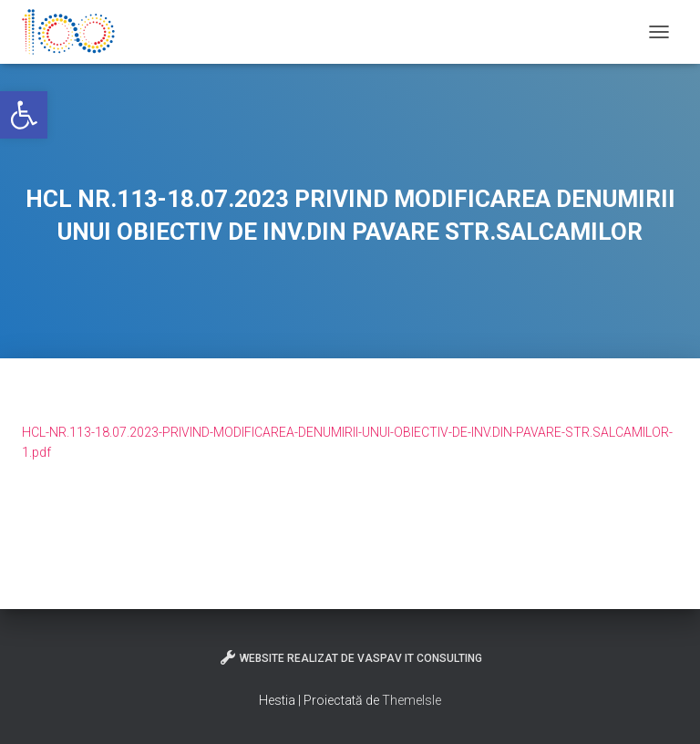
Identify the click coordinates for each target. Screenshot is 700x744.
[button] (24, 115)
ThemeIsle (412, 700)
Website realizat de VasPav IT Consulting (350, 657)
